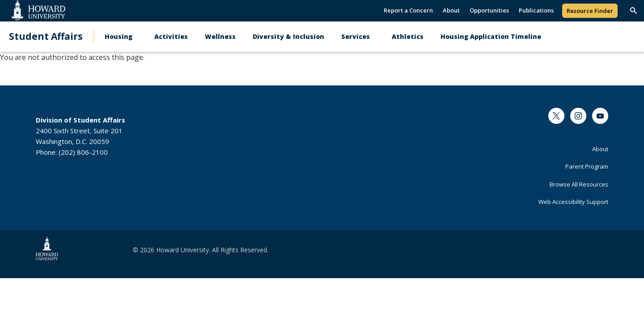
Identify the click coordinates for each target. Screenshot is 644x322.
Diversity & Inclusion (288, 36)
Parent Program (587, 166)
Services (356, 36)
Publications (536, 10)
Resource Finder (590, 11)
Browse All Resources (579, 184)
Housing (119, 36)
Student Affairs (46, 36)
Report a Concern (408, 10)
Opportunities (489, 10)
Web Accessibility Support (573, 202)
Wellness (220, 36)
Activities (171, 36)
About (451, 10)
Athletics (408, 36)
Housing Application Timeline (491, 36)
